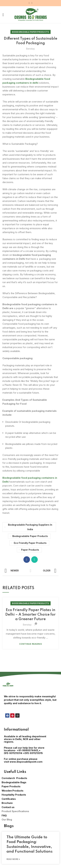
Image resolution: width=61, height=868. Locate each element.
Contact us (8, 807)
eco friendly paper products (30, 543)
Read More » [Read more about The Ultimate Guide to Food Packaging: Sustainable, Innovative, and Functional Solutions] (13, 859)
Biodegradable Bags (14, 782)
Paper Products (30, 550)
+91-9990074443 (27, 750)
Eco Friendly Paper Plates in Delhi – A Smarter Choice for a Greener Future (30, 615)
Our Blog (7, 820)
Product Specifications (15, 811)
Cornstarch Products (14, 778)
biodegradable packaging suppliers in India (30, 527)
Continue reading (30, 644)
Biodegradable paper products (30, 536)
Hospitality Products (14, 795)
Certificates (9, 799)
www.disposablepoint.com (26, 762)
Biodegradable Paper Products (30, 32)
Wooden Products (13, 791)
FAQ (4, 815)
